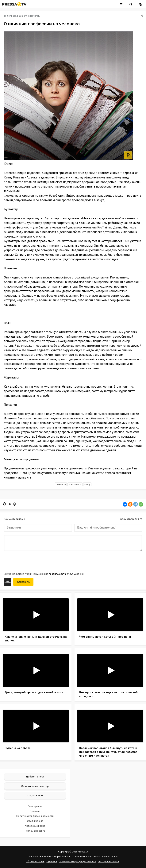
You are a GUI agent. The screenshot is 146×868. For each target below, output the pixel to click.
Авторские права (35, 826)
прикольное (75, 484)
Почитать (35, 16)
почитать (61, 484)
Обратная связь (35, 861)
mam (24, 16)
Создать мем (35, 795)
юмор (87, 484)
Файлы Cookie (35, 821)
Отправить (23, 582)
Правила (35, 811)
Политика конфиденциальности (35, 816)
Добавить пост (35, 777)
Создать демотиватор (35, 786)
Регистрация (35, 806)
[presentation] (33, 561)
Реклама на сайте (35, 831)
